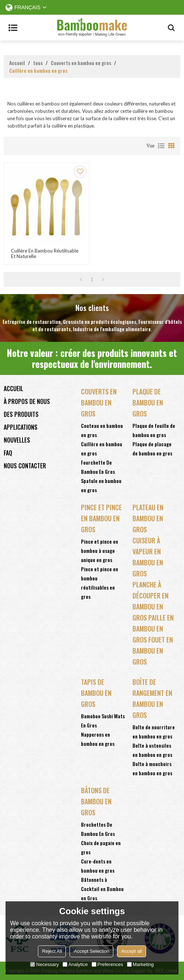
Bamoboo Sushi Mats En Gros (103, 720)
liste (161, 146)
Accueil (17, 63)
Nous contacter (25, 466)
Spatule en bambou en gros (101, 485)
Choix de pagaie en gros (101, 847)
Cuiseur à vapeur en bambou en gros (148, 557)
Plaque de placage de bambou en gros (152, 448)
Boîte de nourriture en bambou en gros (154, 732)
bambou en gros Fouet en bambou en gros (153, 645)
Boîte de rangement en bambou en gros (152, 698)
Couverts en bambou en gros (81, 63)
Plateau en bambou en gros (148, 518)
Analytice (75, 964)
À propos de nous (27, 401)
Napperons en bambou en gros (98, 739)
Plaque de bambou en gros (148, 403)
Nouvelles (17, 440)
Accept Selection (91, 951)
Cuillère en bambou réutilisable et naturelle (45, 254)
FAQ (8, 453)
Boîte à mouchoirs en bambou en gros (152, 768)
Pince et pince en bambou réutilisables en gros (100, 583)
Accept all (131, 951)
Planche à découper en (151, 590)
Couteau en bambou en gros (102, 430)
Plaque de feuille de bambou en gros (154, 430)
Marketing (140, 964)
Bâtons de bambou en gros (96, 801)
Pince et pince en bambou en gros (101, 518)
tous (38, 63)
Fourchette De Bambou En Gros (98, 467)
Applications (21, 427)
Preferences (107, 964)
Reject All (52, 951)
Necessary (44, 964)
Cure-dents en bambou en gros (98, 866)
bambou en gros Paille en (153, 612)
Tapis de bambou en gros (96, 693)
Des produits (21, 414)
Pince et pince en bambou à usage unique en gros (100, 550)
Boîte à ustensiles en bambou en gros (152, 750)
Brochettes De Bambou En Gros (98, 829)
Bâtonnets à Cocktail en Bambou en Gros (102, 889)
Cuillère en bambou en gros (102, 448)
